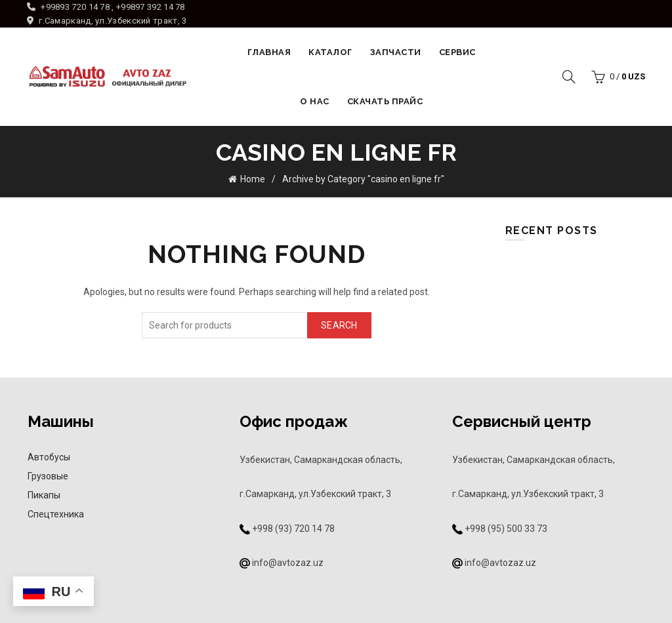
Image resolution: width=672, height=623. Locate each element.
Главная (269, 52)
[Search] (569, 77)
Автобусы (49, 457)
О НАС (315, 101)
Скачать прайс (385, 101)
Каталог (330, 52)
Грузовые (48, 476)
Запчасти (396, 52)
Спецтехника (56, 514)
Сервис (457, 52)
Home (253, 179)
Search (339, 325)
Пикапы (44, 495)
